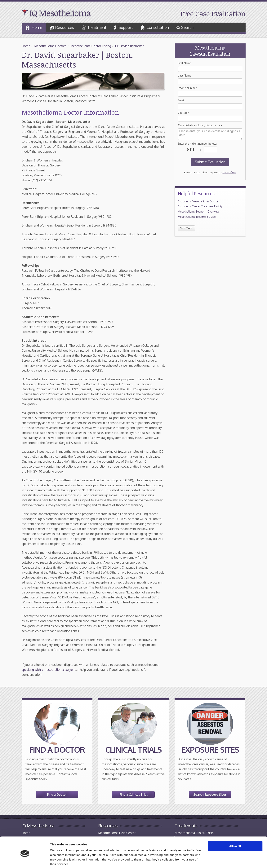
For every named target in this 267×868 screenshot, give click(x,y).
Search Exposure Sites (210, 795)
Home (34, 27)
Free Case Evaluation (213, 13)
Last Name (185, 75)
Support (124, 27)
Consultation (155, 28)
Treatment (94, 27)
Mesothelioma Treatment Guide (197, 217)
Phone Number (187, 88)
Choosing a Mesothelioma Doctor (198, 201)
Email (181, 100)
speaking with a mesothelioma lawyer (48, 670)
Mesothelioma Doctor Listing (91, 46)
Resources (62, 28)
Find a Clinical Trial (133, 795)
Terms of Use (229, 172)
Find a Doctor (57, 795)
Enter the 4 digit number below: (197, 144)
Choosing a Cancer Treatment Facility (200, 206)
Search (185, 27)
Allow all (235, 832)
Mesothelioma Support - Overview (198, 211)
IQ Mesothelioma (60, 13)
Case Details (200, 125)
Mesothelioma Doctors (50, 46)
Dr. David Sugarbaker (129, 46)
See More (186, 228)
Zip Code (184, 113)
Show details (59, 860)
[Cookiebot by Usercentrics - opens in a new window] (25, 861)
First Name (185, 63)
